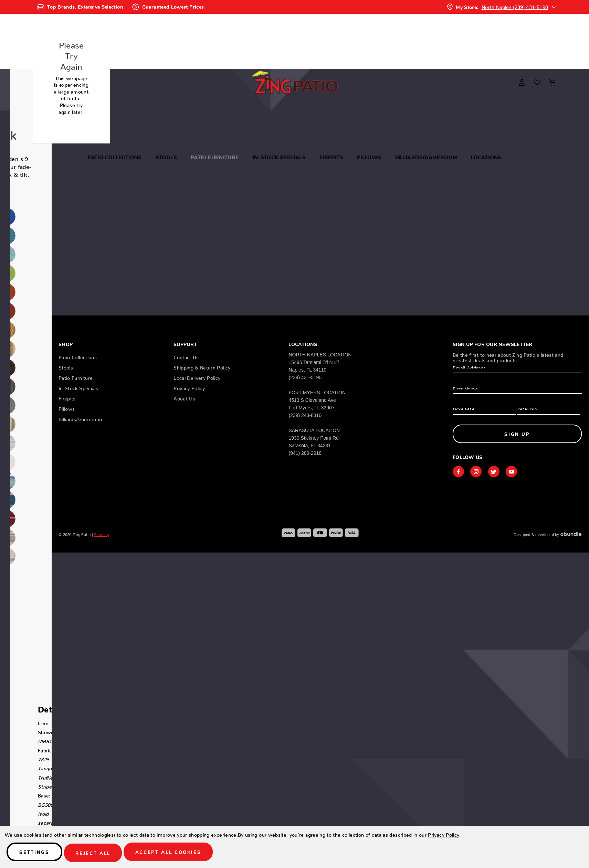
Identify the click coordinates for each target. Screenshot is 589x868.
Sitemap (102, 535)
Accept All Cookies (184, 854)
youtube (516, 472)
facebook (459, 472)
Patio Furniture (215, 157)
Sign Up (517, 433)
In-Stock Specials (279, 157)
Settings (38, 854)
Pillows (369, 157)
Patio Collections (114, 157)
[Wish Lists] (537, 82)
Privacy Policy (189, 386)
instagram (478, 472)
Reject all (102, 854)
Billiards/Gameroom (426, 157)
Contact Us (186, 355)
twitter (497, 472)
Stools (166, 157)
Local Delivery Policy (197, 376)
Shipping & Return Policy (202, 365)
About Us (184, 396)
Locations (486, 157)
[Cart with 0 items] (552, 82)
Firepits (331, 157)
